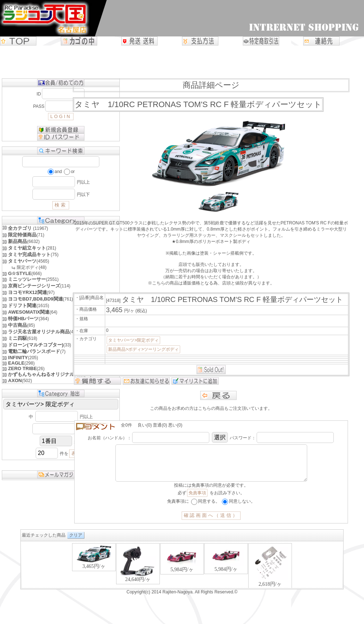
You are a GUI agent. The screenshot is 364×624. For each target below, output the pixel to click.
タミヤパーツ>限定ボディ (133, 340)
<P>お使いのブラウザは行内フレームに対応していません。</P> (182, 572)
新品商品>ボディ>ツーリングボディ (143, 349)
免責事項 (197, 500)
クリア (76, 542)
